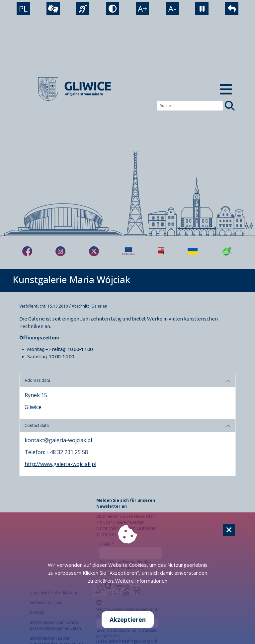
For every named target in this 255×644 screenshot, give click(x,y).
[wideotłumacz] (53, 9)
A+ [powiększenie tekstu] (142, 8)
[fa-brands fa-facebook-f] (27, 251)
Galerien (99, 306)
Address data (37, 380)
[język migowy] (83, 9)
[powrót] (232, 9)
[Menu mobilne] (226, 89)
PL (23, 8)
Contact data (37, 425)
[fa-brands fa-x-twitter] (94, 251)
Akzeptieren (128, 619)
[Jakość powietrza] (227, 251)
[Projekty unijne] (128, 251)
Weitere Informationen (141, 581)
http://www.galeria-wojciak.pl (60, 464)
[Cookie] (229, 530)
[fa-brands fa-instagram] (60, 251)
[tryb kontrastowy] (113, 9)
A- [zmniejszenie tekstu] (172, 8)
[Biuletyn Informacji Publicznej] (161, 251)
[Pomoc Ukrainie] (193, 251)
